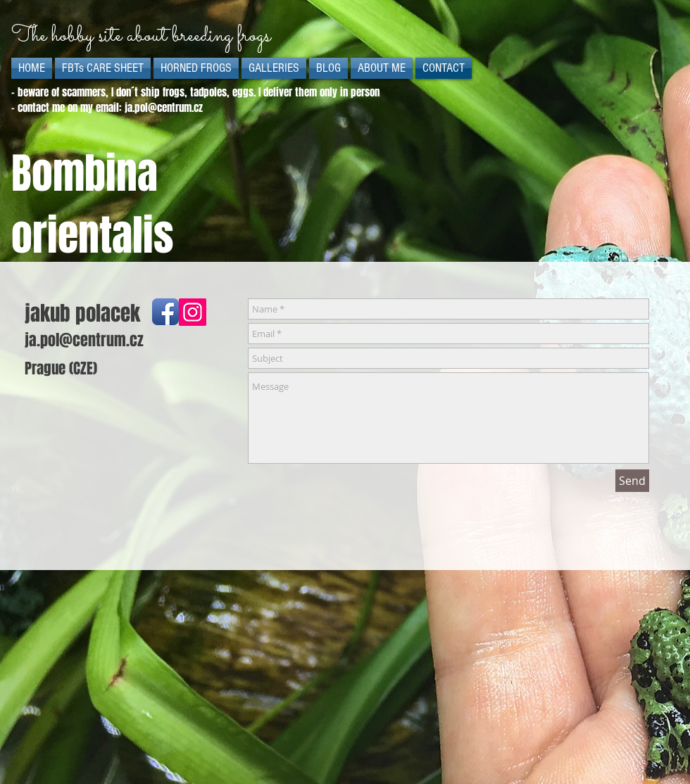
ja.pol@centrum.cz (164, 108)
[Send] (632, 481)
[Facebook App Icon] (165, 312)
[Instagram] (193, 312)
